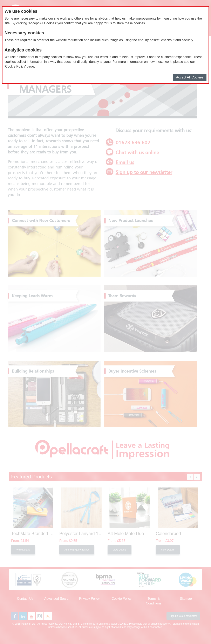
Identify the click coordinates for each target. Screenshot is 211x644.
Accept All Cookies (190, 77)
